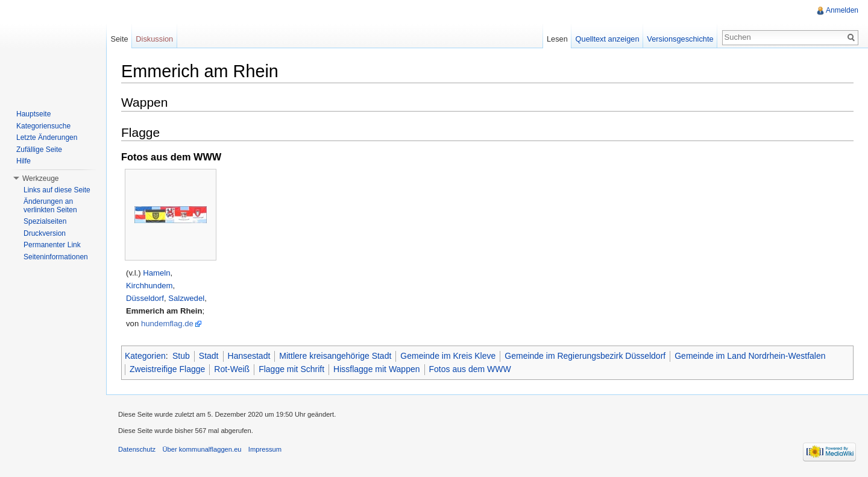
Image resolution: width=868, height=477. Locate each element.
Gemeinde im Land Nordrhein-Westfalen (750, 356)
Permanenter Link (52, 245)
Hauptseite (33, 114)
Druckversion (45, 233)
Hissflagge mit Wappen (376, 369)
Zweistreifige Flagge (167, 369)
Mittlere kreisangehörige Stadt (335, 356)
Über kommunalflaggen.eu (202, 449)
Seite (119, 39)
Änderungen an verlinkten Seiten (50, 206)
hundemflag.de (167, 324)
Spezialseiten (45, 221)
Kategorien (145, 356)
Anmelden (842, 10)
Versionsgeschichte (680, 39)
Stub (181, 356)
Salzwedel (186, 298)
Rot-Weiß (232, 369)
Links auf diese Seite (57, 190)
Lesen (557, 39)
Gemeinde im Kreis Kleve (448, 356)
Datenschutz (137, 449)
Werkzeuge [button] (40, 178)
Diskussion (154, 39)
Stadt (209, 356)
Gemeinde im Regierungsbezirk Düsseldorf (585, 356)
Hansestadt (249, 356)
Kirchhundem (149, 286)
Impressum (265, 449)
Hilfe (24, 161)
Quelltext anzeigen (608, 39)
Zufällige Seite (39, 150)
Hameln (156, 273)
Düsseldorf (145, 298)
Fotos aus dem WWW (470, 369)
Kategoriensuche (43, 126)
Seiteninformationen (56, 257)
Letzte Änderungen (47, 137)
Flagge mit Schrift (291, 369)
